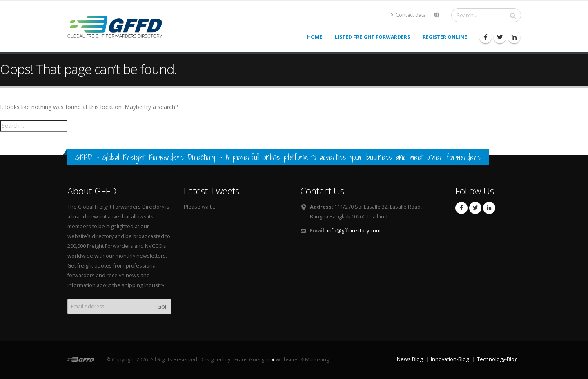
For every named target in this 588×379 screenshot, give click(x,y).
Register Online (445, 37)
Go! (162, 307)
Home (315, 37)
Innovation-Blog (450, 359)
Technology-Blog (497, 359)
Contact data (408, 15)
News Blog (410, 359)
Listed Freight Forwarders (372, 37)
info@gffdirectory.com (354, 231)
